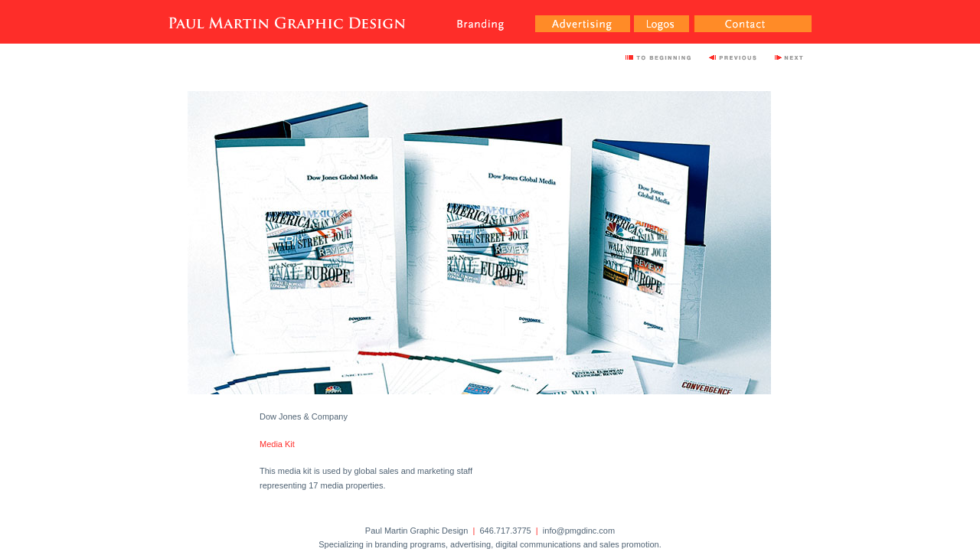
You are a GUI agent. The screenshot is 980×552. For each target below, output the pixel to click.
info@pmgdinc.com (579, 531)
